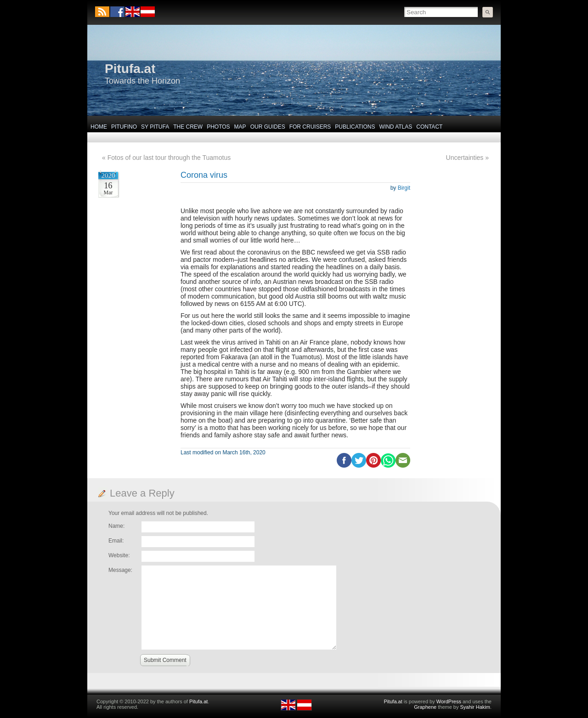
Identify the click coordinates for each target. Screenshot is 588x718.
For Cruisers (310, 127)
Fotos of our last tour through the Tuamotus (169, 158)
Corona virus (204, 175)
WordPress (449, 701)
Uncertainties (465, 158)
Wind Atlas (396, 127)
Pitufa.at (130, 69)
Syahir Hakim (475, 707)
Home (99, 127)
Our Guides (268, 127)
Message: (120, 570)
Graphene (425, 707)
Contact (429, 127)
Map (240, 127)
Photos (218, 127)
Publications (355, 127)
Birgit (404, 188)
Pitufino (124, 127)
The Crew (188, 127)
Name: (116, 526)
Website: (119, 555)
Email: (116, 541)
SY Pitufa (155, 127)
